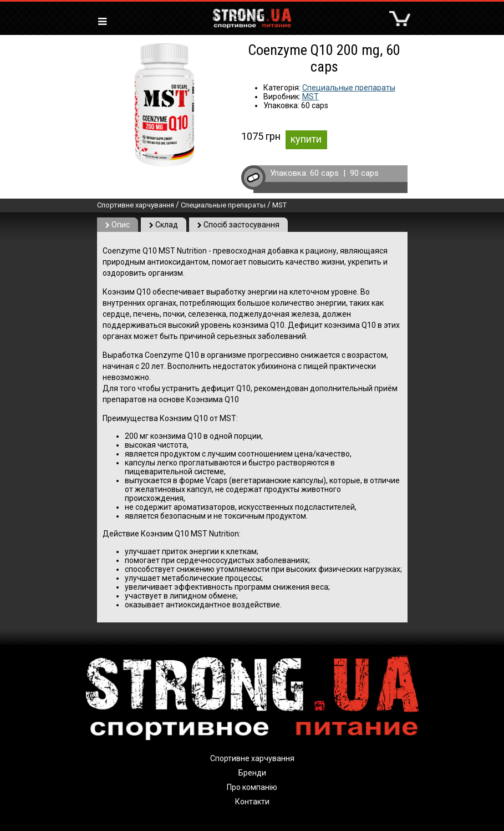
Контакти (252, 802)
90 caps (364, 173)
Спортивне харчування (136, 205)
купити (306, 139)
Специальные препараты (349, 88)
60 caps (324, 173)
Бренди (252, 773)
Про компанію (252, 787)
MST (310, 97)
